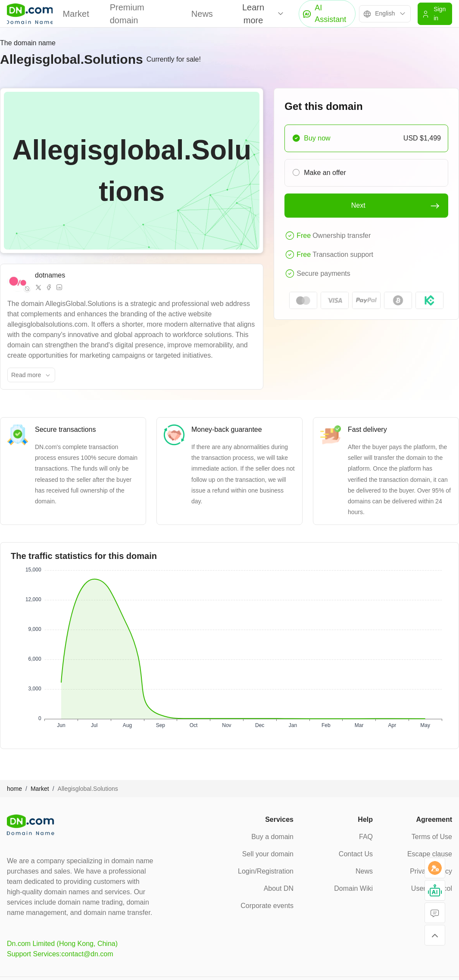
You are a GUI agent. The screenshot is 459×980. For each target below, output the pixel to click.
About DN (279, 888)
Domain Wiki (353, 888)
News (202, 14)
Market (76, 14)
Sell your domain (268, 854)
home (14, 789)
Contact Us (356, 854)
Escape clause (430, 854)
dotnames (50, 275)
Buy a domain (272, 837)
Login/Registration (266, 871)
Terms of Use (432, 837)
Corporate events (267, 906)
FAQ (366, 837)
